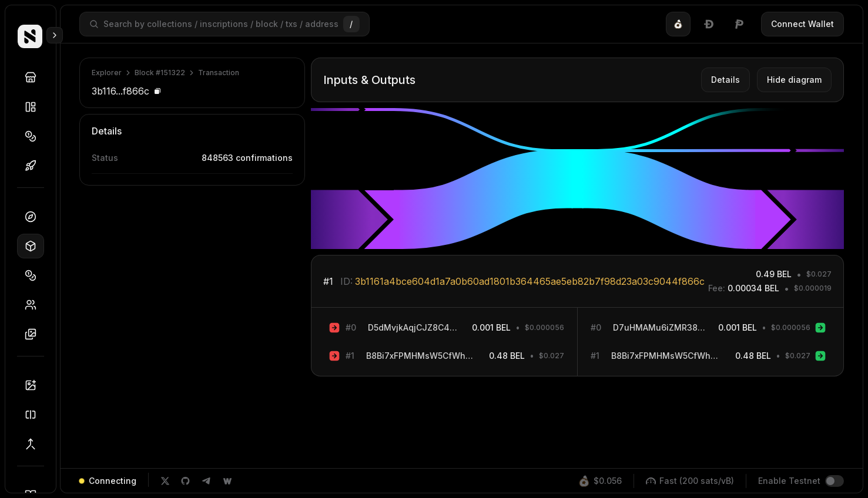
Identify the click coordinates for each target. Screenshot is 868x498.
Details (725, 80)
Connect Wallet (802, 24)
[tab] (678, 24)
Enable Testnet (789, 481)
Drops (34, 166)
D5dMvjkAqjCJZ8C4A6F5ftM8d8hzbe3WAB (414, 327)
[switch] (835, 481)
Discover (34, 78)
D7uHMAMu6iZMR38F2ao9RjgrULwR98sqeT (660, 327)
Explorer (107, 73)
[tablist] (709, 24)
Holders (34, 305)
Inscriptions (34, 334)
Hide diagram (794, 80)
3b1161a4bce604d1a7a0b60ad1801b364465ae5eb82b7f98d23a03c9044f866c (530, 281)
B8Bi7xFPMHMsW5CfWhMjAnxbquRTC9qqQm (422, 356)
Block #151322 (160, 73)
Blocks (34, 246)
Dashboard (34, 217)
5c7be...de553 (264, 189)
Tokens (34, 136)
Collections (34, 107)
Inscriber (34, 385)
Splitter (34, 415)
